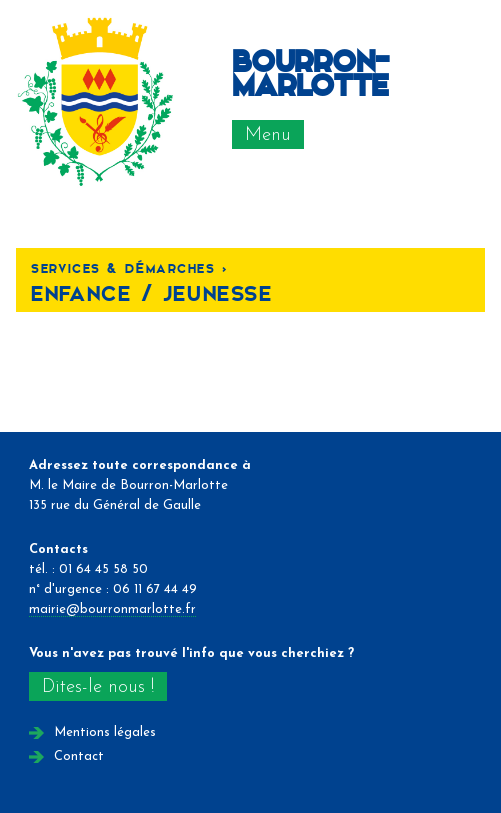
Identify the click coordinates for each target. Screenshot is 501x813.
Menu (268, 135)
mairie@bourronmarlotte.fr (112, 609)
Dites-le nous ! (98, 687)
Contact (79, 756)
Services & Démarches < (129, 267)
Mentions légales (105, 732)
